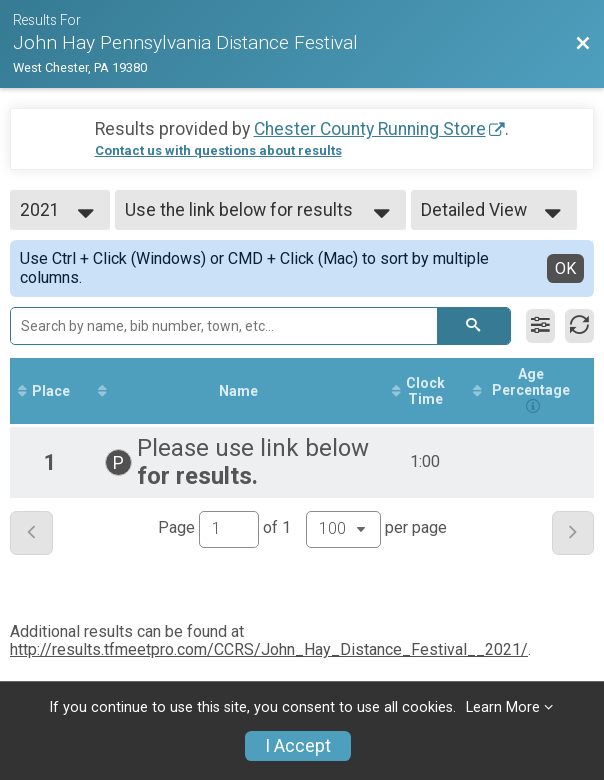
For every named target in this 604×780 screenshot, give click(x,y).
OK (565, 268)
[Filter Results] (540, 326)
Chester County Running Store (370, 129)
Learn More (503, 707)
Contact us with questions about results (218, 150)
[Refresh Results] (579, 326)
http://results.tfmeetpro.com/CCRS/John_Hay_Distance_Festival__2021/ (269, 649)
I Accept (298, 746)
